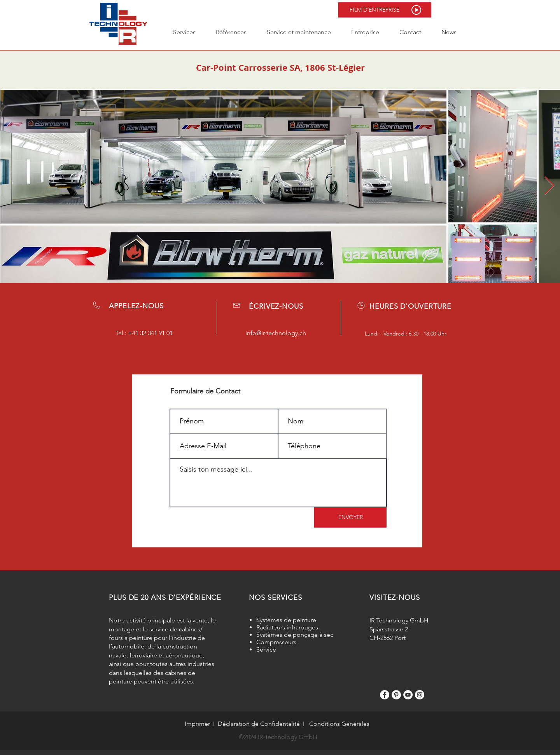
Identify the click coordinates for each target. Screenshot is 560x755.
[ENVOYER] (350, 517)
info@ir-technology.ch (276, 333)
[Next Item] (549, 186)
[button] (385, 10)
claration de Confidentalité (263, 724)
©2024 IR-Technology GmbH (278, 737)
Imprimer (197, 724)
